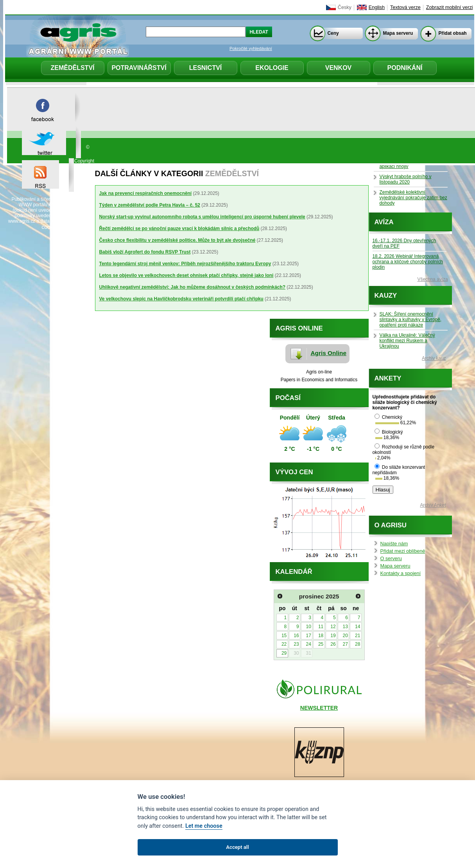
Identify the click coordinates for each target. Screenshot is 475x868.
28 (358, 644)
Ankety (388, 378)
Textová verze (405, 7)
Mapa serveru (398, 33)
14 (358, 627)
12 (333, 627)
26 (333, 644)
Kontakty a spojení (401, 573)
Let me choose (204, 826)
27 (345, 644)
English (377, 7)
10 (309, 627)
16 (296, 636)
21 (358, 636)
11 (321, 627)
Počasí (288, 398)
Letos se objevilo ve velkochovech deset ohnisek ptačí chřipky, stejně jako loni (186, 275)
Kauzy (386, 296)
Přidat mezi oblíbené (403, 551)
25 (321, 644)
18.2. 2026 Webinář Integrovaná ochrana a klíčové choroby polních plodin (408, 262)
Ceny (333, 33)
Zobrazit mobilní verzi (450, 7)
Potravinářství (139, 68)
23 (296, 644)
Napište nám (394, 544)
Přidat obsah (453, 33)
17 (309, 636)
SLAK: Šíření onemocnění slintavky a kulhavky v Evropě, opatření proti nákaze (411, 320)
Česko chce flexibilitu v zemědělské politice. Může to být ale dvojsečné (177, 240)
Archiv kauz (434, 358)
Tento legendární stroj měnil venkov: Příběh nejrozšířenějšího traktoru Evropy (185, 264)
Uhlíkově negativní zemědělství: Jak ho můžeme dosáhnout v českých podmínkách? (192, 287)
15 (284, 636)
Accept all (237, 847)
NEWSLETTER (319, 708)
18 (321, 636)
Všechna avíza (433, 279)
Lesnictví (206, 68)
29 (284, 653)
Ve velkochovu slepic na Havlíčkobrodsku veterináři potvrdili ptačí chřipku (181, 299)
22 (284, 644)
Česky (345, 7)
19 (333, 636)
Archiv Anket (433, 505)
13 (345, 627)
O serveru (391, 559)
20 (345, 636)
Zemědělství (72, 68)
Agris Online (329, 353)
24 (309, 644)
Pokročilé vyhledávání (251, 48)
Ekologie (272, 68)
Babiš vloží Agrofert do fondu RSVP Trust (145, 252)
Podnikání (405, 68)
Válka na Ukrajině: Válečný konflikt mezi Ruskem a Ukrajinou (407, 341)
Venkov (339, 68)
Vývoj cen (294, 472)
